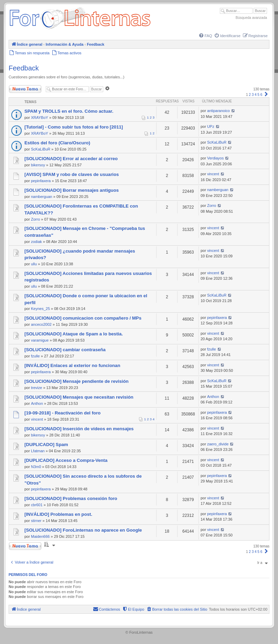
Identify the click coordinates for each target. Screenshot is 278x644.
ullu (34, 264)
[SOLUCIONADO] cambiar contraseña (65, 350)
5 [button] (258, 95)
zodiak (36, 242)
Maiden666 (40, 536)
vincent (213, 174)
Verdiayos (215, 158)
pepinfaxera (41, 181)
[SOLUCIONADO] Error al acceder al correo (71, 159)
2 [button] (250, 95)
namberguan (42, 197)
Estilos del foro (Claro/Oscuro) (57, 143)
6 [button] (261, 95)
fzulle (35, 356)
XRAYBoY (40, 118)
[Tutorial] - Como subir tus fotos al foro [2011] (74, 127)
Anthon (37, 403)
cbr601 (37, 505)
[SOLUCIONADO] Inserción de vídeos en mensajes (79, 429)
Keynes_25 (40, 309)
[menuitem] (205, 36)
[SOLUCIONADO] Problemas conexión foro (71, 498)
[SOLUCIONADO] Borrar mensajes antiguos (72, 190)
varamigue (40, 340)
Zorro (35, 219)
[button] (266, 95)
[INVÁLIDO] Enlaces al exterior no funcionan (72, 365)
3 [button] (253, 95)
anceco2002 (41, 324)
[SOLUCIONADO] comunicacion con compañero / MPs (83, 318)
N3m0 (36, 467)
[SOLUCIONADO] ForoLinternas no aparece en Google (83, 530)
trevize (36, 388)
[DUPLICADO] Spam (46, 445)
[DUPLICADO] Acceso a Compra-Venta (66, 460)
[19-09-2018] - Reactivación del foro (62, 413)
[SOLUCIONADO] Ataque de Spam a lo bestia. (74, 334)
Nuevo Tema (25, 89)
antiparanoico (218, 111)
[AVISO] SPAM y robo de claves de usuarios (72, 174)
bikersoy (38, 165)
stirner (36, 521)
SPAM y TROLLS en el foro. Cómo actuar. (69, 111)
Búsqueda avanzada (251, 18)
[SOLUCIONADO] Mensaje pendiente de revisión (77, 381)
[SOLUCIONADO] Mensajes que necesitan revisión (79, 397)
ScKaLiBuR (41, 149)
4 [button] (256, 95)
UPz (211, 126)
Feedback (24, 68)
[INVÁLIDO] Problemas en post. (58, 514)
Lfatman (38, 451)
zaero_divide (218, 444)
